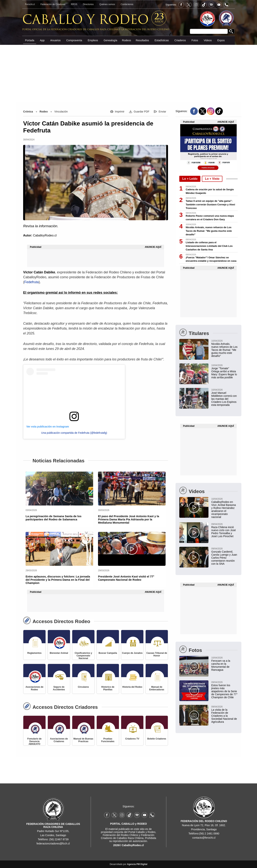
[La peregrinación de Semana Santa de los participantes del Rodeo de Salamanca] (59, 489)
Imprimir (120, 112)
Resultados (142, 40)
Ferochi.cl (30, 4)
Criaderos (180, 40)
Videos (208, 40)
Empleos (93, 40)
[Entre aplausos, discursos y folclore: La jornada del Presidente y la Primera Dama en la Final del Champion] (59, 549)
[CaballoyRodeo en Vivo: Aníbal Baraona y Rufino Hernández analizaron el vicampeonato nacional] (208, 508)
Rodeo (44, 112)
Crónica (28, 112)
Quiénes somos (107, 4)
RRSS (74, 4)
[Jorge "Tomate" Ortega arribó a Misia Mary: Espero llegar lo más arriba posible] (208, 371)
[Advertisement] (128, 73)
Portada (30, 40)
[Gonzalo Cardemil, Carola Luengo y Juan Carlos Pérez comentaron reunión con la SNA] (208, 556)
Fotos (195, 40)
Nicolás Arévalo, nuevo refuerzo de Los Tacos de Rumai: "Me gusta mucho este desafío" (209, 231)
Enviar (162, 112)
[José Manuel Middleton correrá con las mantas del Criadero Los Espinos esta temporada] (208, 397)
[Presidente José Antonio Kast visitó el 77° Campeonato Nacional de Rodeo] (132, 549)
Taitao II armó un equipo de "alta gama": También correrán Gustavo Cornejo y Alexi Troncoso (210, 205)
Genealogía (110, 40)
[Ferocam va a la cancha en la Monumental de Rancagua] (208, 664)
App (42, 40)
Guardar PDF (142, 112)
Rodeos (126, 40)
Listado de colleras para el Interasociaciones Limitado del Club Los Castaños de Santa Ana (209, 246)
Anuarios (55, 40)
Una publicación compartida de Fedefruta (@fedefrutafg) (74, 433)
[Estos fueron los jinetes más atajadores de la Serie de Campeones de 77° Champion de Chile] (208, 690)
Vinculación (61, 112)
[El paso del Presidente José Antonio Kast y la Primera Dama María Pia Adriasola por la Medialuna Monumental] (132, 489)
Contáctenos (127, 4)
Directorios (88, 4)
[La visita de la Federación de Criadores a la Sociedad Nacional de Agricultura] (208, 714)
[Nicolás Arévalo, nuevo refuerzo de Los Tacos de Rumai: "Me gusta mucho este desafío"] (208, 348)
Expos (221, 40)
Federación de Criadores (53, 4)
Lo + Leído (190, 179)
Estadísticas (162, 40)
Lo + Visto (212, 179)
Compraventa (74, 40)
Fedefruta (32, 282)
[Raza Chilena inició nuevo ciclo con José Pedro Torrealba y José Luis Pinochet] (208, 530)
